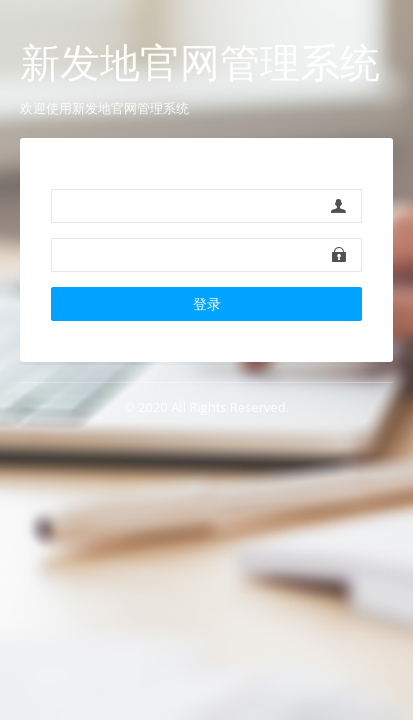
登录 (207, 303)
